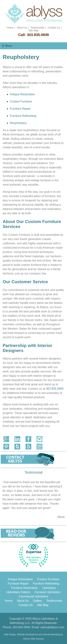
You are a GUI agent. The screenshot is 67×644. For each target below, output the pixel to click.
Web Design (10, 635)
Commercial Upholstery (33, 596)
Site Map (33, 30)
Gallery (38, 601)
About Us (22, 28)
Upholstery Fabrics (18, 592)
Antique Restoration (22, 94)
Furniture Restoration (24, 588)
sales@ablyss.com (52, 627)
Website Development (27, 635)
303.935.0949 (38, 35)
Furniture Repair (20, 109)
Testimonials (37, 28)
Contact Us (54, 28)
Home (10, 28)
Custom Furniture (21, 101)
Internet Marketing (51, 635)
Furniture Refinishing (23, 116)
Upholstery (49, 588)
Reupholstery (18, 123)
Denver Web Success (33, 639)
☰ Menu (7, 46)
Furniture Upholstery (48, 592)
